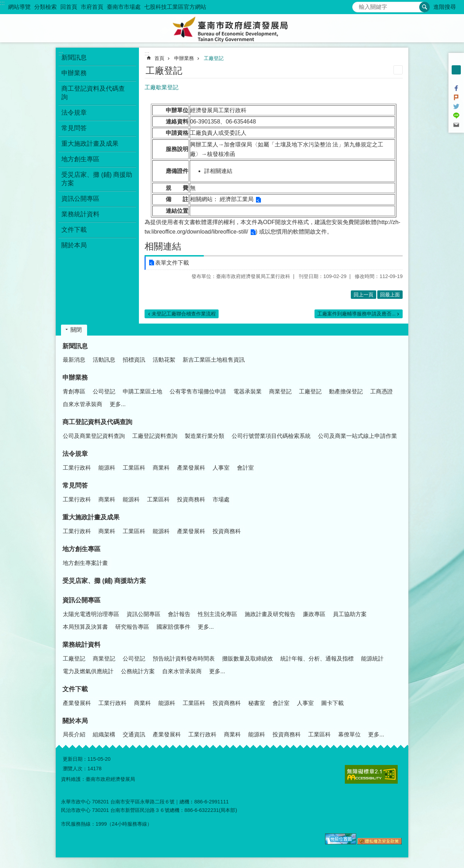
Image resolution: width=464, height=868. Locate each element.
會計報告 (179, 614)
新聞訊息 (75, 346)
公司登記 (104, 391)
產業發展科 (191, 468)
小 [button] (456, 61)
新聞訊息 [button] (74, 58)
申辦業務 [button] (74, 73)
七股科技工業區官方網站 (175, 7)
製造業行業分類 (204, 436)
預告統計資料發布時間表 (184, 659)
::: (2, 3)
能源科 (107, 468)
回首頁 (69, 7)
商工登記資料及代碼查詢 (97, 422)
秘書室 (257, 703)
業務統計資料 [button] (80, 214)
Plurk (456, 97)
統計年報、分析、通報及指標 (317, 659)
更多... (118, 404)
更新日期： (75, 759)
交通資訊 (134, 734)
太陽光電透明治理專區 (91, 614)
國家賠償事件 (173, 627)
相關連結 (163, 246)
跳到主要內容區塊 (4, 4)
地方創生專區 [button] (80, 159)
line (456, 116)
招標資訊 (134, 360)
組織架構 (104, 734)
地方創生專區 (81, 549)
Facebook (456, 88)
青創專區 (74, 391)
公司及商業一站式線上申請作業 (358, 436)
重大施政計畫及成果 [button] (90, 144)
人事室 (221, 468)
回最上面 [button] (390, 295)
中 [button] (456, 70)
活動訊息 (104, 360)
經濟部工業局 (237, 199)
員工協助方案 (350, 614)
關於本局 (75, 721)
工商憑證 (381, 391)
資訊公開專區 (81, 600)
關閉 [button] (76, 330)
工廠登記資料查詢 (155, 436)
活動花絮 (164, 360)
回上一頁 (364, 295)
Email (456, 125)
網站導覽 (19, 7)
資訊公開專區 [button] (80, 199)
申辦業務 (184, 58)
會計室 (245, 468)
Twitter (456, 107)
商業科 (161, 468)
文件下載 (75, 689)
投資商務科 (191, 499)
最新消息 (74, 360)
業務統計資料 (81, 645)
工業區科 (134, 468)
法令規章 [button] (74, 113)
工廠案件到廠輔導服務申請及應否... (356, 314)
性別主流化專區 (218, 614)
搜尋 (358, 5)
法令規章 (75, 454)
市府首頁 (92, 7)
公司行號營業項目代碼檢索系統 (271, 436)
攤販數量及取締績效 (248, 659)
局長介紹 (74, 734)
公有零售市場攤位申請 (198, 391)
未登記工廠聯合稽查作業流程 (184, 314)
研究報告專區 (132, 627)
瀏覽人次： (75, 768)
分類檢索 (45, 7)
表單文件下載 (172, 263)
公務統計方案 (138, 671)
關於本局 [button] (74, 245)
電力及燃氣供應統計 (88, 671)
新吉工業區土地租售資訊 (214, 360)
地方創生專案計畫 (85, 563)
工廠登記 (214, 58)
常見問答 (75, 486)
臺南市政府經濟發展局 (232, 28)
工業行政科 (77, 468)
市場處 (221, 499)
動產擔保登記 (346, 391)
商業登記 (280, 391)
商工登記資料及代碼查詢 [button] (93, 93)
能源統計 (372, 659)
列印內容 (398, 70)
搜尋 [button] (425, 7)
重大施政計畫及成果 (91, 517)
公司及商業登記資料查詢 (94, 436)
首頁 (159, 58)
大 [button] (456, 79)
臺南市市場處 (124, 7)
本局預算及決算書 (85, 627)
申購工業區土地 (142, 391)
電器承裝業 (248, 391)
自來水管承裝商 (83, 404)
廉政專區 (314, 614)
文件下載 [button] (74, 230)
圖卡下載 (332, 703)
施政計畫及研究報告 (270, 614)
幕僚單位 (349, 734)
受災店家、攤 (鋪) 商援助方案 (97, 179)
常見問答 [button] (74, 128)
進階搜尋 (445, 7)
